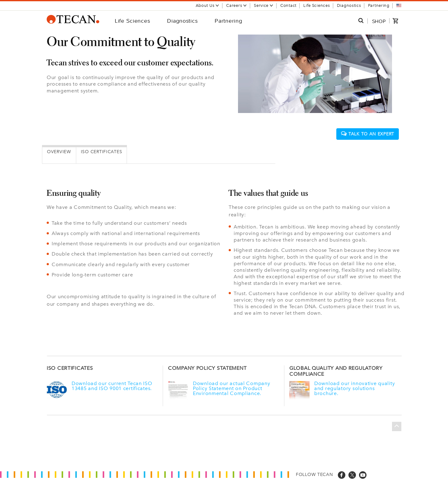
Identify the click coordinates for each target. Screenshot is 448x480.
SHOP (379, 21)
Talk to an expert (368, 134)
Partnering (379, 5)
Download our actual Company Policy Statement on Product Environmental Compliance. (231, 388)
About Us (208, 5)
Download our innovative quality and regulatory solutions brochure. (355, 388)
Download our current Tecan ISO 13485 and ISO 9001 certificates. (112, 385)
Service (264, 5)
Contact (288, 5)
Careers (237, 5)
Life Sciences (317, 5)
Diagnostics (349, 5)
